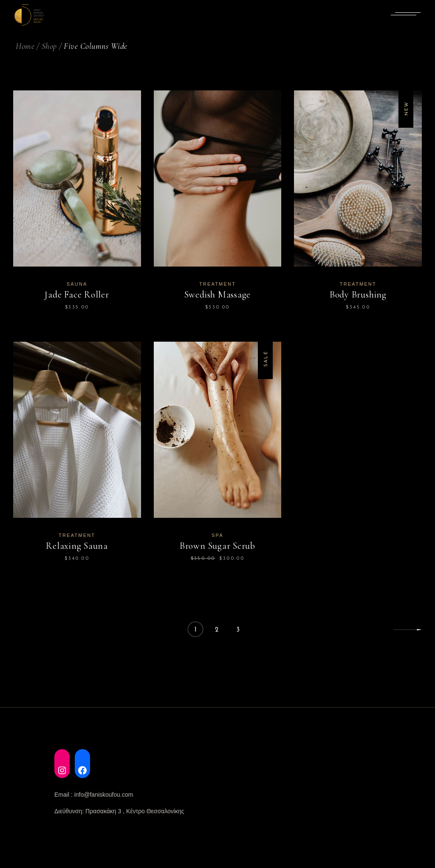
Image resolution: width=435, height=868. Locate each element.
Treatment (217, 284)
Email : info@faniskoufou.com (94, 795)
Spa (217, 535)
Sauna (77, 284)
